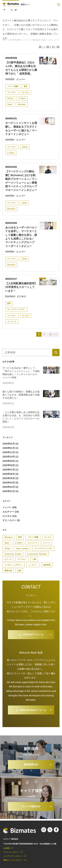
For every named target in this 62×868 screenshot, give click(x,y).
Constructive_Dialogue (37, 554)
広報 (19, 571)
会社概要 (7, 848)
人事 (34, 559)
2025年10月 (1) (10, 457)
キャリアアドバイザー (16, 309)
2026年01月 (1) (10, 448)
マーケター (12, 92)
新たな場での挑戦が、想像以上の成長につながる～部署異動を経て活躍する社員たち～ (21, 395)
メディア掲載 (13, 86)
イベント (46, 543)
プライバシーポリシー (12, 852)
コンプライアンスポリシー (13, 856)
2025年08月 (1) (10, 465)
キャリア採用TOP (31, 806)
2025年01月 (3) (10, 491)
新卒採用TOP (31, 765)
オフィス (8, 559)
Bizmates (22, 104)
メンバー (20, 79)
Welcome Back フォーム (33, 710)
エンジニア (12, 322)
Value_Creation (22, 548)
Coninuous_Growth (13, 554)
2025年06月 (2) (10, 474)
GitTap (10, 98)
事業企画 (8, 571)
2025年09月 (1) (10, 461)
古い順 (56, 47)
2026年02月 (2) (10, 444)
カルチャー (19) (11, 512)
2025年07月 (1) (10, 470)
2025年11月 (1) (10, 452)
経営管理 (47, 565)
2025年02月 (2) (10, 487)
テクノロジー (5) (11, 520)
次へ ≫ (53, 334)
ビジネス (21, 296)
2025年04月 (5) (10, 483)
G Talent (22, 98)
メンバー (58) (10, 507)
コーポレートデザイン (14, 565)
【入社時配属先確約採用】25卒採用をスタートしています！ (21, 287)
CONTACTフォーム (33, 634)
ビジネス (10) (10, 516)
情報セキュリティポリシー (13, 860)
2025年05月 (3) (10, 478)
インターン (33, 565)
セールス (26, 92)
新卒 (26, 86)
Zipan (10, 104)
